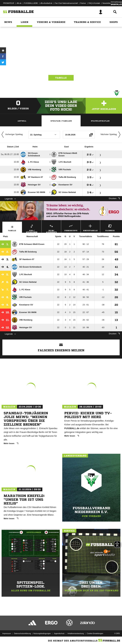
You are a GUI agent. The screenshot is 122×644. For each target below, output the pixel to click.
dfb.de (19, 3)
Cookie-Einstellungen (95, 633)
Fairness (110, 227)
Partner (83, 3)
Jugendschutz (59, 633)
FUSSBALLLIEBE (31, 3)
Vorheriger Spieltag (11, 135)
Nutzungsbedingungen (42, 633)
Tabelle (61, 78)
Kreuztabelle (90, 227)
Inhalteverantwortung (76, 633)
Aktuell (22, 121)
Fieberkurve (71, 227)
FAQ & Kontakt (94, 3)
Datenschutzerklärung (22, 633)
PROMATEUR (9, 3)
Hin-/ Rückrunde (32, 228)
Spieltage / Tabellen (61, 121)
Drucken (114, 198)
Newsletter (107, 3)
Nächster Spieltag (111, 135)
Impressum (7, 633)
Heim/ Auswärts (51, 228)
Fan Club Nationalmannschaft (66, 3)
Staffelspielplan (100, 121)
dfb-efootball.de (46, 3)
